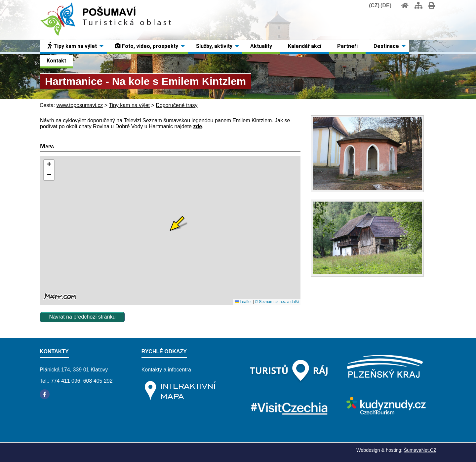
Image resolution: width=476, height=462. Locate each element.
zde (198, 126)
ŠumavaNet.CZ (420, 450)
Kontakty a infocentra (166, 370)
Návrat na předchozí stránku (82, 317)
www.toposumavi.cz (80, 105)
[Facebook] (45, 394)
